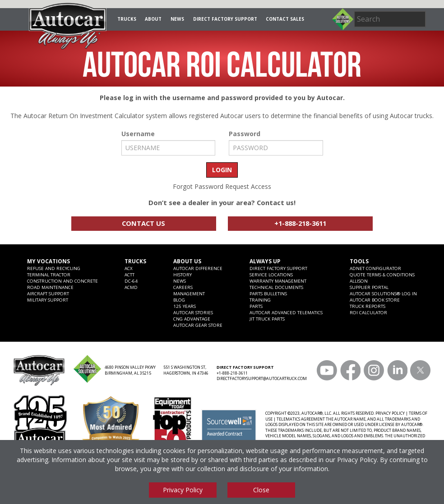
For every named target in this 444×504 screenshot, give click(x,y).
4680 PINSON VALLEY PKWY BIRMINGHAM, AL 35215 (130, 370)
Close (261, 490)
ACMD (131, 287)
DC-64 (131, 281)
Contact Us (143, 223)
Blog (179, 300)
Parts (256, 306)
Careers (183, 287)
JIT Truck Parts (267, 319)
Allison (359, 281)
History (183, 275)
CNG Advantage (192, 319)
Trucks (127, 19)
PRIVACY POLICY (390, 413)
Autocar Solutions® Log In (383, 293)
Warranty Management (278, 281)
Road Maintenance (50, 287)
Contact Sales (285, 19)
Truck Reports (368, 306)
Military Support (48, 300)
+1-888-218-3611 (300, 223)
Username (138, 134)
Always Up (265, 261)
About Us (187, 261)
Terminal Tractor (49, 275)
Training (260, 300)
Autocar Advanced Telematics (286, 312)
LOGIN (222, 170)
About (153, 19)
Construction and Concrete (62, 281)
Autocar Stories (193, 312)
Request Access (248, 186)
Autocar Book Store (375, 300)
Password (245, 134)
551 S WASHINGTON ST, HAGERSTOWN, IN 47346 (186, 370)
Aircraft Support (48, 293)
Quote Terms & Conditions (382, 275)
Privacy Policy (357, 460)
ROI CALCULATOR (368, 312)
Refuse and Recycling (54, 268)
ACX (129, 268)
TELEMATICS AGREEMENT (301, 419)
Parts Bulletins (268, 293)
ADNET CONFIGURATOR (375, 268)
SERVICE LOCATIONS (271, 275)
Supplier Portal (369, 287)
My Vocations (49, 261)
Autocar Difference (198, 268)
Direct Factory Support (225, 19)
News (177, 19)
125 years (185, 306)
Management (189, 293)
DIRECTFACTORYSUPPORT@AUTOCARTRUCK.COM (262, 379)
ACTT (129, 275)
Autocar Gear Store (198, 325)
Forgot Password (198, 186)
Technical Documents (276, 287)
